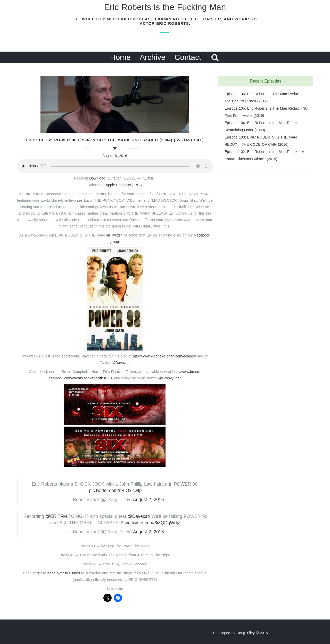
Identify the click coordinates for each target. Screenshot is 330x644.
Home (120, 57)
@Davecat (120, 363)
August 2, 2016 (148, 500)
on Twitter (114, 235)
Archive (153, 57)
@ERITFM (56, 516)
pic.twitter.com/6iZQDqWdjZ (152, 523)
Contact (188, 57)
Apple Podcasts (118, 185)
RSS (138, 185)
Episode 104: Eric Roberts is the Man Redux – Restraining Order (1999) (263, 126)
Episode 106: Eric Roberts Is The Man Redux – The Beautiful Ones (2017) (263, 97)
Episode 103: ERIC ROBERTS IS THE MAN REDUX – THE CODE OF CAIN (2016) (261, 141)
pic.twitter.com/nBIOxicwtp (115, 491)
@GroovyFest (170, 378)
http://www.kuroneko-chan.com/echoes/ (165, 356)
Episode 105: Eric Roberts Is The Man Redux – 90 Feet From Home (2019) (266, 112)
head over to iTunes (64, 573)
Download (97, 178)
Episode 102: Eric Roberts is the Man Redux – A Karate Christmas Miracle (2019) (264, 155)
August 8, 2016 (115, 156)
